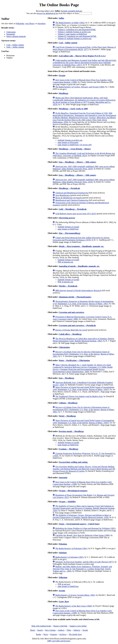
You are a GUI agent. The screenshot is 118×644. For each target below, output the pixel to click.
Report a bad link (60, 626)
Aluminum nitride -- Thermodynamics (75, 297)
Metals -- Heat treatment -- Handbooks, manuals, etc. (81, 246)
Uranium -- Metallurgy (69, 449)
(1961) (71, 548)
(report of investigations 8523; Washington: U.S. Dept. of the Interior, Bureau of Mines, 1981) (84, 354)
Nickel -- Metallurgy (67, 416)
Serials (85, 630)
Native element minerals (16, 36)
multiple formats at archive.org (70, 140)
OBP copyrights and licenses (59, 641)
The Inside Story (75, 634)
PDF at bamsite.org (65, 262)
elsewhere (42, 24)
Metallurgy (63, 93)
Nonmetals (11, 34)
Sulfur (61, 18)
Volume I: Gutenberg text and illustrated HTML (77, 30)
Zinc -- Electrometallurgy (70, 233)
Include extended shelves (71, 11)
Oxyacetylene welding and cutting (73, 462)
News (46, 634)
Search (40, 630)
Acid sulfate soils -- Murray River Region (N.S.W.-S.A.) (82, 56)
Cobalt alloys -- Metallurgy (70, 334)
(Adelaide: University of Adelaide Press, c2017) (85, 63)
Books (39, 634)
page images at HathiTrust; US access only (75, 145)
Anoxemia (63, 478)
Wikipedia (20, 24)
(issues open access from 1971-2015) (76, 214)
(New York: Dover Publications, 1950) (84, 118)
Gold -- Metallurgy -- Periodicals (73, 209)
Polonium (63, 544)
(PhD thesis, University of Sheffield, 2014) (84, 154)
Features (54, 634)
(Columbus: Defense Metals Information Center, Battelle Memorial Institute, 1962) (83, 340)
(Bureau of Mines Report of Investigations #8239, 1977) (84, 48)
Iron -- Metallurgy (67, 378)
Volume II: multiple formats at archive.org (74, 39)
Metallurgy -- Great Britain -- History (75, 149)
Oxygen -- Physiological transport (73, 491)
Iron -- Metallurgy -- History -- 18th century (77, 162)
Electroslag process (67, 218)
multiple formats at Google (68, 227)
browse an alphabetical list (48, 13)
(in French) (69, 198)
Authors (61, 630)
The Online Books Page (59, 5)
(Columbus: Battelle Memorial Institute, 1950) (82, 516)
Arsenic (62, 591)
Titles (69, 630)
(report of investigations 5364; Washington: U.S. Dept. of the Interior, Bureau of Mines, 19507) (83, 388)
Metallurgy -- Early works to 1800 (73, 109)
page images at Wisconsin (68, 142)
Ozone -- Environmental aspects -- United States (79, 524)
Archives (63, 634)
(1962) (70, 23)
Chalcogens (11, 32)
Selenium (63, 553)
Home (33, 630)
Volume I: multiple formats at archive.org (74, 32)
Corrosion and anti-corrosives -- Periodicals (77, 325)
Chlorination (64, 347)
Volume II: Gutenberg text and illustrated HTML (77, 36)
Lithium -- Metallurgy (68, 403)
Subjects (77, 630)
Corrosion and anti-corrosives (71, 312)
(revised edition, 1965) (75, 595)
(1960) (80, 87)
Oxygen (62, 75)
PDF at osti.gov (64, 584)
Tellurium (63, 577)
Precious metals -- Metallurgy (71, 431)
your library (30, 24)
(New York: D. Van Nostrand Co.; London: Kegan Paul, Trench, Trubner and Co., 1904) (82, 569)
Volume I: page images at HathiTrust (72, 34)
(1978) (81, 239)
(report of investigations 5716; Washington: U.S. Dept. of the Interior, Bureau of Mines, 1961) (83, 303)
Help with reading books (41, 626)
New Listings (50, 630)
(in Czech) (71, 330)
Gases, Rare (64, 602)
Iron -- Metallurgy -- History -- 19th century (77, 175)
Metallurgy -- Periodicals (69, 188)
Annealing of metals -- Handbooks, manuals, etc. (79, 266)
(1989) (82, 535)
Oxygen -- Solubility (67, 502)
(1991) (85, 528)
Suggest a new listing (78, 626)
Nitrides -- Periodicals (68, 286)
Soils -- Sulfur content (15, 47)
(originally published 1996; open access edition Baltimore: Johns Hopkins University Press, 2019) (84, 168)
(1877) (84, 562)
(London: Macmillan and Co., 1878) (84, 101)
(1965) (69, 557)
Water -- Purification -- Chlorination (74, 360)
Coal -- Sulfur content (15, 45)
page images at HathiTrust (68, 229)
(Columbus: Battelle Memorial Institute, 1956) (84, 508)
